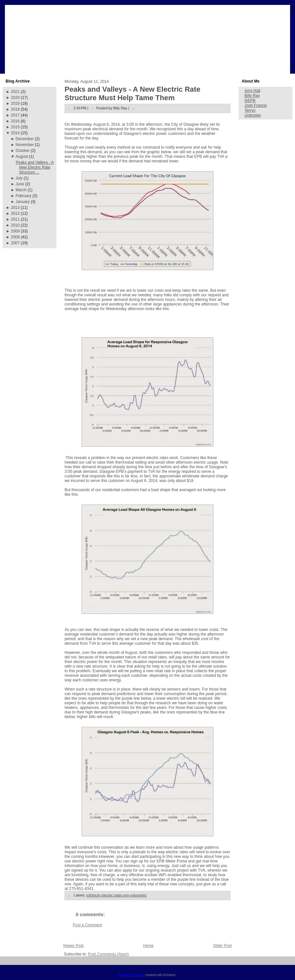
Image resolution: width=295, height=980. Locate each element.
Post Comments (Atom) (108, 954)
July (19, 178)
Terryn (250, 110)
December (25, 139)
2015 (15, 127)
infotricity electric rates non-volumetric (117, 895)
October (23, 151)
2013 (15, 208)
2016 (15, 121)
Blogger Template (131, 975)
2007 (15, 243)
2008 (15, 237)
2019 (15, 103)
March (21, 190)
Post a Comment (87, 925)
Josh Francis (256, 105)
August (22, 157)
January (23, 202)
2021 (15, 92)
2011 (15, 219)
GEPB (250, 101)
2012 (15, 213)
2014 (15, 133)
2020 (15, 98)
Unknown (253, 115)
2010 (15, 225)
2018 (15, 109)
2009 (15, 231)
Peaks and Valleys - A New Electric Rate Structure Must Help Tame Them (132, 93)
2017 (15, 115)
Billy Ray (252, 96)
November (25, 145)
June (20, 184)
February (24, 196)
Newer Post (73, 946)
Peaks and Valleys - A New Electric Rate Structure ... (35, 167)
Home (148, 946)
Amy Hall (252, 91)
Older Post (222, 946)
